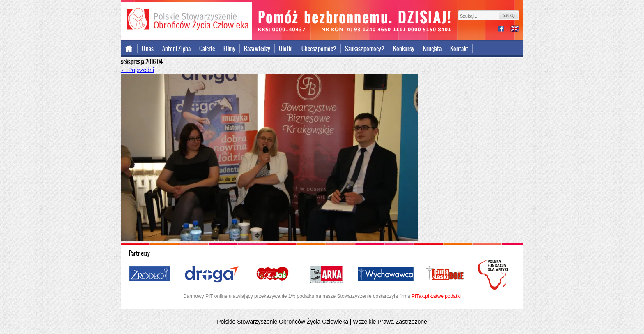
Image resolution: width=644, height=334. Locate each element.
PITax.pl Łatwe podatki (436, 296)
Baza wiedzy (257, 49)
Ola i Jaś (273, 274)
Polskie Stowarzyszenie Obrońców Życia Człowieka (186, 20)
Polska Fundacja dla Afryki (494, 275)
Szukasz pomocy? (365, 49)
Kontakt (459, 49)
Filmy (229, 49)
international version (515, 29)
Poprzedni (137, 70)
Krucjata (432, 49)
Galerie (207, 49)
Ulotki (286, 49)
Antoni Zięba (176, 49)
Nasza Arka (326, 274)
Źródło (150, 274)
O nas (148, 49)
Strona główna (129, 49)
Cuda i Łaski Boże (445, 274)
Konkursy (404, 49)
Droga (212, 274)
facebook (504, 29)
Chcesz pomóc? (319, 49)
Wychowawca (386, 274)
